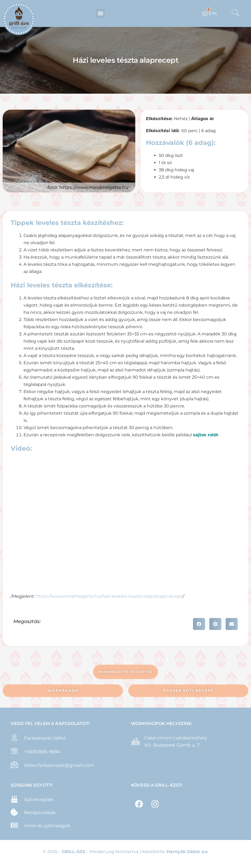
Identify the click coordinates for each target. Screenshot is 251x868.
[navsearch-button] (235, 13)
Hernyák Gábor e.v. (188, 852)
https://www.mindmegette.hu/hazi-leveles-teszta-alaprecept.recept (109, 596)
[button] (100, 13)
